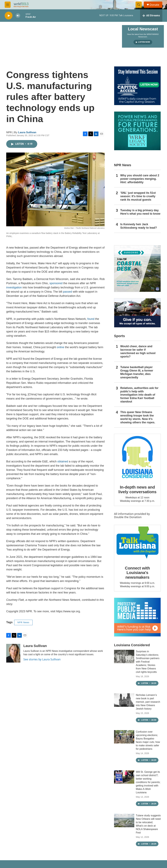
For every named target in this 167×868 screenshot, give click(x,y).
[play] (9, 16)
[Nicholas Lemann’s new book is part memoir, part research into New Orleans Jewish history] (124, 700)
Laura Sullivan (27, 132)
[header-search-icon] (139, 5)
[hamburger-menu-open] (8, 5)
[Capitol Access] (137, 86)
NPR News (23, 622)
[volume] (18, 16)
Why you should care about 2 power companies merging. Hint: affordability (140, 179)
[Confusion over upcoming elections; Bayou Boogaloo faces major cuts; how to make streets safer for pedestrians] (124, 737)
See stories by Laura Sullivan (42, 659)
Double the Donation (128, 517)
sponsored (56, 283)
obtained (63, 461)
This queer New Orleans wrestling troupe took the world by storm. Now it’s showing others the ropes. (138, 417)
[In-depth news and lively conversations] (137, 457)
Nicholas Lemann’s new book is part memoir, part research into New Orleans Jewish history (148, 702)
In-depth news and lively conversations (137, 489)
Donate (154, 5)
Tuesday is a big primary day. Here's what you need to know (140, 212)
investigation (14, 287)
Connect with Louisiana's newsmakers (137, 573)
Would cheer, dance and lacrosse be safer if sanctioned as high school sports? (138, 351)
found (91, 319)
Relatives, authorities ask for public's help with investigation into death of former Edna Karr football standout (139, 395)
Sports (119, 336)
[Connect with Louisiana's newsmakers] (137, 543)
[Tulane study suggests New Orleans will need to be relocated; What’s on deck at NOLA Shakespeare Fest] (124, 821)
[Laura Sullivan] (13, 653)
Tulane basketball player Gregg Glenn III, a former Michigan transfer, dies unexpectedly (137, 372)
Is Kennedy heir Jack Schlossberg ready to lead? (139, 226)
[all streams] (151, 16)
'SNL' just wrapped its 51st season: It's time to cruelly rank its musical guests (138, 196)
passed (67, 292)
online (60, 347)
